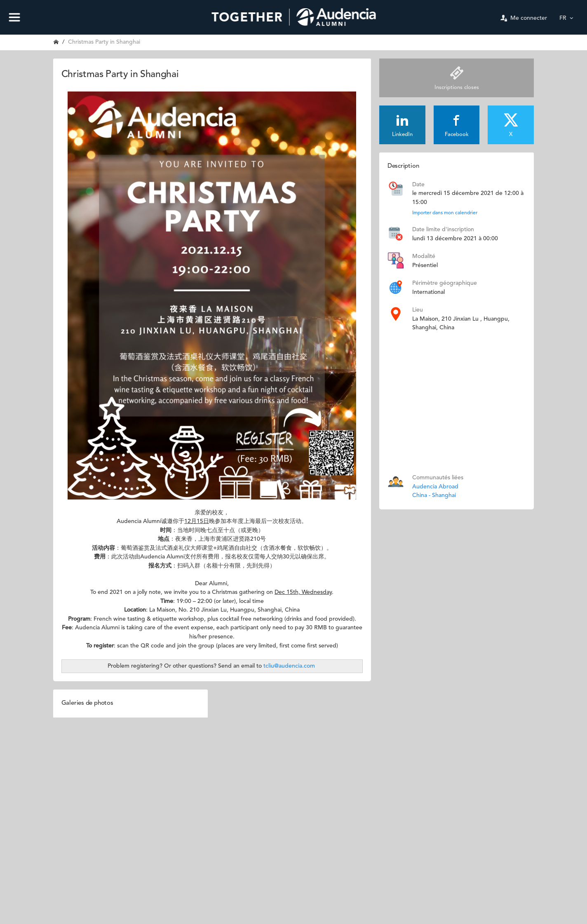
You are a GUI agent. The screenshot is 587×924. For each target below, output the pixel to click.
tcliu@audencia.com (289, 666)
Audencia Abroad (435, 487)
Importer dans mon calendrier (445, 213)
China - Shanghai (434, 495)
